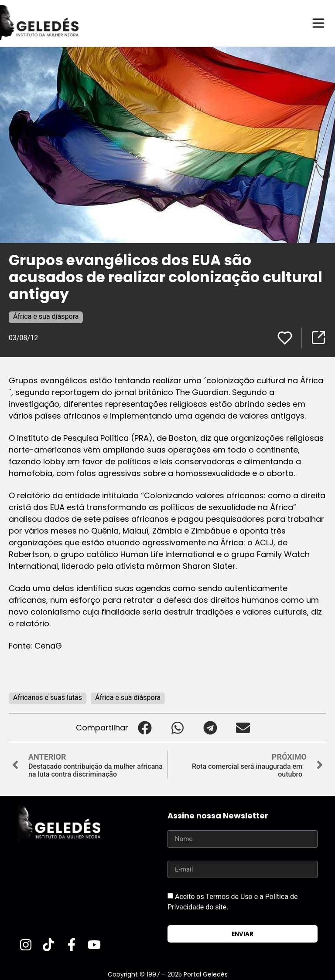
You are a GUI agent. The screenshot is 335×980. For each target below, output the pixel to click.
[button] (145, 727)
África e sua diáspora (46, 316)
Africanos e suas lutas (48, 697)
